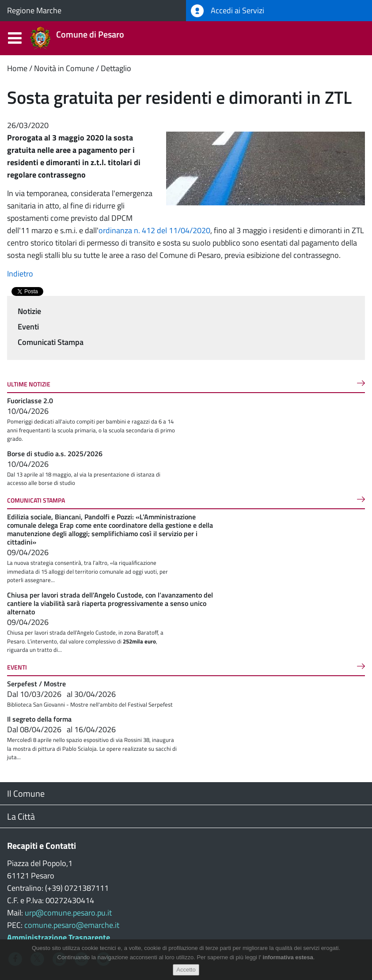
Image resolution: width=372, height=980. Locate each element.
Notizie (29, 311)
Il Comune (26, 793)
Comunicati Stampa (51, 342)
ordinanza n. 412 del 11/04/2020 (154, 230)
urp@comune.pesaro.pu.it (68, 913)
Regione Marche (34, 10)
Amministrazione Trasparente (59, 937)
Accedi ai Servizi (228, 11)
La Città (21, 816)
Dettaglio (116, 68)
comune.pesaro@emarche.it (72, 925)
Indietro (20, 274)
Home (17, 68)
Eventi (28, 327)
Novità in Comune (64, 68)
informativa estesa (288, 957)
